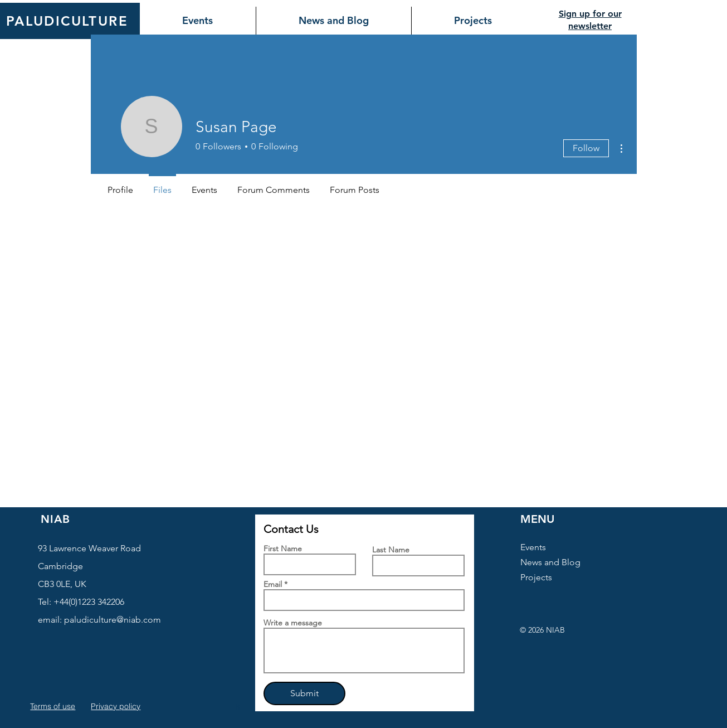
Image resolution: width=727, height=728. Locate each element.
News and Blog (550, 562)
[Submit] (304, 693)
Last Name (391, 550)
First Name (283, 549)
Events (533, 547)
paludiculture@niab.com (113, 620)
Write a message (293, 623)
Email (273, 584)
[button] (239, 707)
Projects (536, 577)
